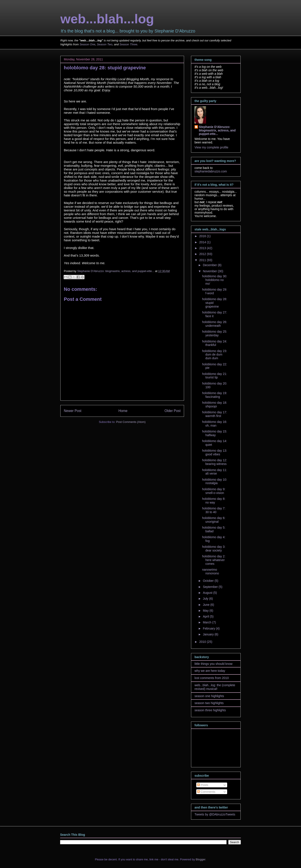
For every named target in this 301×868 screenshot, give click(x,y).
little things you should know (213, 664)
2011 (203, 260)
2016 (203, 236)
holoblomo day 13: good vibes (215, 452)
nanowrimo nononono (211, 571)
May (206, 611)
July (206, 599)
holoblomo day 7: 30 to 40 (214, 510)
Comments (206, 792)
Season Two (105, 44)
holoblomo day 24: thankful (215, 343)
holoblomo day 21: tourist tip (215, 376)
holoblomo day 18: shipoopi (215, 404)
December (210, 265)
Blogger (201, 859)
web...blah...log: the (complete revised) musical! (215, 687)
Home (123, 411)
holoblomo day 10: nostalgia (215, 481)
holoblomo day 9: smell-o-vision (214, 491)
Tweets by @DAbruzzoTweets (215, 814)
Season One (87, 44)
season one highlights (209, 696)
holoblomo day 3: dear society (214, 549)
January (209, 634)
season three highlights (210, 710)
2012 (203, 254)
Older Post (172, 411)
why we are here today (210, 671)
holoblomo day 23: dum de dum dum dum (215, 355)
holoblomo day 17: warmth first (215, 414)
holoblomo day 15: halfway (215, 433)
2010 (203, 642)
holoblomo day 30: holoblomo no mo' (215, 280)
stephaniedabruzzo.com (211, 171)
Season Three (129, 44)
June (206, 605)
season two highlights (209, 703)
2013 (203, 248)
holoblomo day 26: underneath (215, 324)
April (206, 616)
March (207, 622)
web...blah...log (107, 19)
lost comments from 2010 (212, 678)
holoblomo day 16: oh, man (215, 424)
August (208, 593)
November (210, 271)
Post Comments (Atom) (131, 422)
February (209, 628)
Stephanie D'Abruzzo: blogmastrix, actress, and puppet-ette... (217, 130)
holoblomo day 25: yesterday (215, 333)
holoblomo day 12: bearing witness (215, 462)
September (211, 587)
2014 (203, 242)
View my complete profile (211, 147)
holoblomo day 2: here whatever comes (214, 560)
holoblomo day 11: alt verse (215, 472)
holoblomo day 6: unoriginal (214, 520)
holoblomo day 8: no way (214, 501)
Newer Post (73, 411)
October (209, 581)
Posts (203, 785)
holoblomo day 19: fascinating (215, 395)
